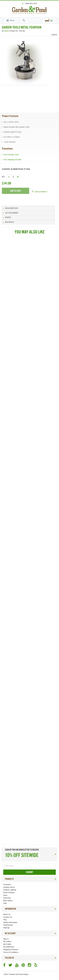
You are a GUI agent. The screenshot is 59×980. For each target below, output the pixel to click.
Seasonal (7, 898)
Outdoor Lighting (10, 890)
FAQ (5, 920)
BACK (54, 35)
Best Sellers (8, 901)
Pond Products (9, 893)
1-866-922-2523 (31, 3)
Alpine (7, 31)
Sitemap (6, 928)
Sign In (6, 939)
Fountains (7, 884)
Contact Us (8, 917)
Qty (3, 177)
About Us (7, 914)
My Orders (7, 941)
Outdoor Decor (9, 887)
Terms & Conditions (11, 952)
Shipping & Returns (11, 950)
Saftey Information (10, 922)
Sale (5, 903)
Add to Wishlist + (41, 192)
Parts (5, 895)
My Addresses (9, 947)
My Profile (7, 944)
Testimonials (8, 925)
